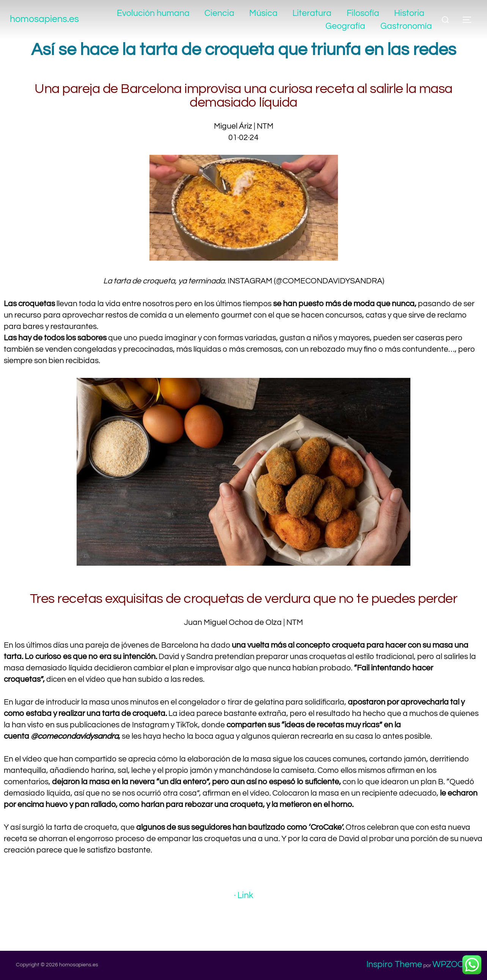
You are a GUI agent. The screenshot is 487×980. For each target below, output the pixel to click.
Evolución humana (153, 13)
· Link (243, 895)
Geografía (345, 26)
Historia (409, 13)
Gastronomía (406, 26)
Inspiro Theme (394, 964)
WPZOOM (452, 964)
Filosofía (363, 13)
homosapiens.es (51, 20)
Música (263, 13)
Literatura (312, 13)
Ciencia (219, 13)
